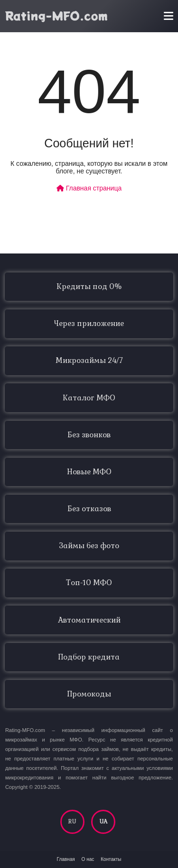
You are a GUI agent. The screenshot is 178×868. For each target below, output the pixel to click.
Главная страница (89, 188)
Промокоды (89, 694)
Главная (66, 859)
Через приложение (89, 324)
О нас (88, 859)
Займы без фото (89, 546)
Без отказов (89, 509)
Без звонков (89, 435)
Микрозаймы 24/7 (89, 361)
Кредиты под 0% (89, 287)
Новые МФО (89, 472)
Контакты (111, 859)
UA (103, 822)
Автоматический (89, 620)
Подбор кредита (89, 657)
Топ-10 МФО (89, 583)
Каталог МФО (89, 398)
